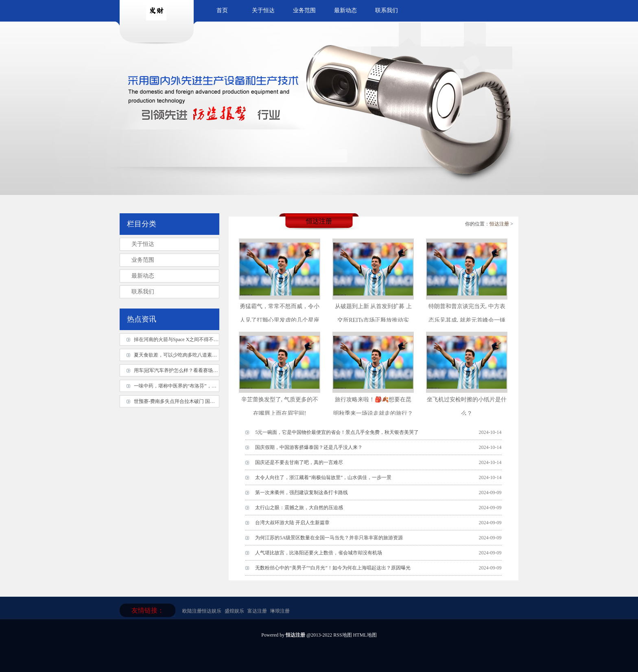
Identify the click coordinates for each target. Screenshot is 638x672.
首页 (222, 10)
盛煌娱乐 (234, 611)
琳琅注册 (280, 611)
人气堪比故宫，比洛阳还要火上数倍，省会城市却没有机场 (319, 553)
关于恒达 (263, 10)
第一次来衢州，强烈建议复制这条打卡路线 (302, 493)
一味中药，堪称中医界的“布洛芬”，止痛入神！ (185, 386)
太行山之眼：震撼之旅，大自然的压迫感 (299, 508)
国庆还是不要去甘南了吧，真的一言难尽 (299, 462)
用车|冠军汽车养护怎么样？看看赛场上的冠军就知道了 (193, 370)
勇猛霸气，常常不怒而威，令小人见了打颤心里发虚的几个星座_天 (280, 320)
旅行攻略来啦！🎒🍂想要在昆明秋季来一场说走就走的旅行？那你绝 (373, 413)
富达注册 (257, 611)
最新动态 (345, 10)
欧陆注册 (192, 611)
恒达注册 (499, 224)
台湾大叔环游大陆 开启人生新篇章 (292, 523)
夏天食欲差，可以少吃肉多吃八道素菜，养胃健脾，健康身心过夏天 (207, 355)
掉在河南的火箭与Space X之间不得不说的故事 (184, 339)
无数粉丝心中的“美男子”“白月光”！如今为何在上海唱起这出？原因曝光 (333, 568)
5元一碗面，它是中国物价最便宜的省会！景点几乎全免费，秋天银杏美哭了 (337, 432)
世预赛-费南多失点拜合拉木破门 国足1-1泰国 (182, 401)
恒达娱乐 (212, 611)
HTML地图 (365, 635)
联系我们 (387, 10)
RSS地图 (342, 635)
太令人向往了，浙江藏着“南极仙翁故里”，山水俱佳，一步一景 (323, 477)
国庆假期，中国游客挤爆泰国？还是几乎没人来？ (309, 447)
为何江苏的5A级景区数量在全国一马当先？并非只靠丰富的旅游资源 (329, 538)
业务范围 (304, 10)
